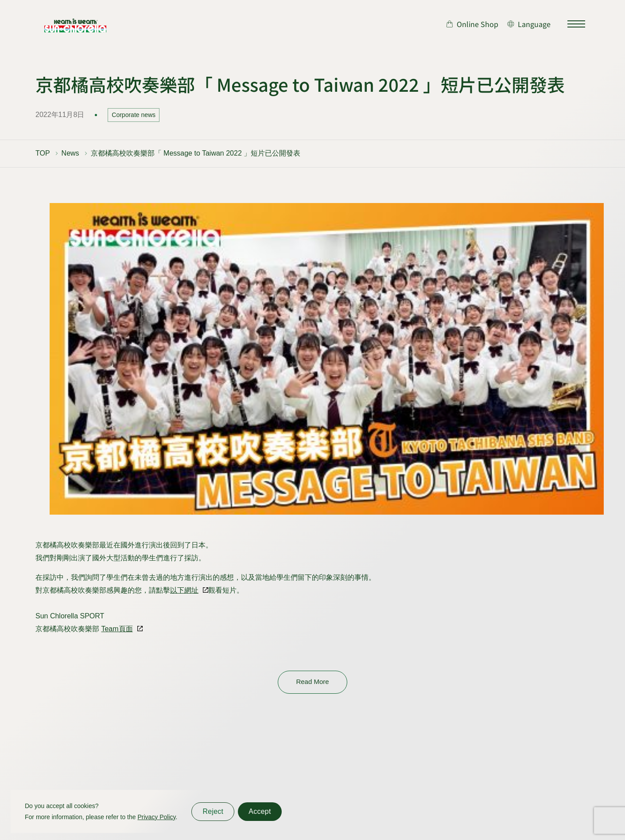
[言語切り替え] (529, 24)
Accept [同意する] (260, 811)
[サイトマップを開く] (576, 24)
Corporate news (134, 115)
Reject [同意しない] (213, 811)
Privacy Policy (156, 817)
